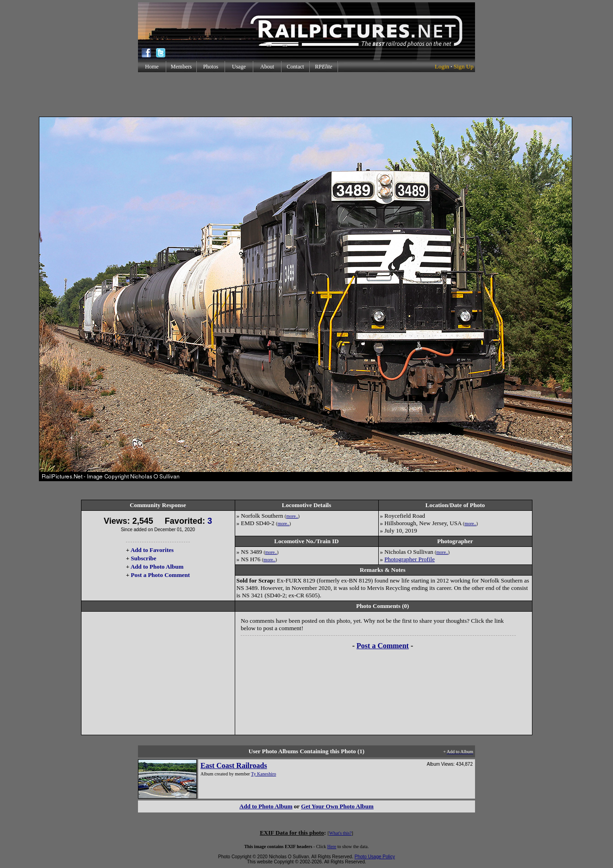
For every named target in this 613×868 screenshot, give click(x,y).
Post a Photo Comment (160, 575)
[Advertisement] (306, 94)
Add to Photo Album (157, 567)
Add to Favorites (152, 550)
